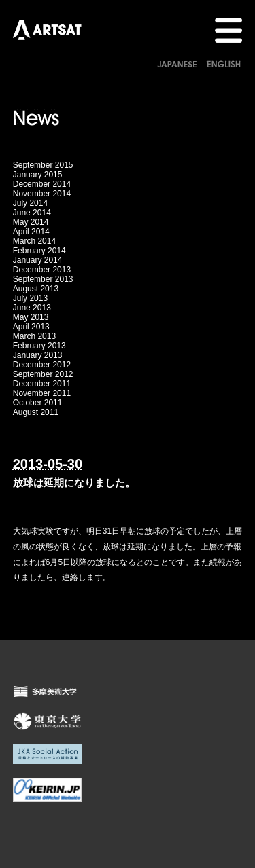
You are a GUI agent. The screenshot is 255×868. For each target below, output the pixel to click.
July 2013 (30, 298)
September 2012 (43, 374)
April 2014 (31, 232)
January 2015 (38, 175)
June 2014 (32, 213)
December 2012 (42, 365)
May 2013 (31, 317)
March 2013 (34, 336)
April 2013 (31, 327)
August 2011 (36, 412)
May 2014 (31, 222)
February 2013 (39, 346)
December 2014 (42, 184)
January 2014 (38, 260)
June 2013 (32, 308)
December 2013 (42, 270)
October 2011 (38, 403)
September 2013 (43, 279)
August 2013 (36, 289)
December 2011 (42, 384)
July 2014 (30, 203)
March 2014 (34, 241)
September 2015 (43, 165)
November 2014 (42, 194)
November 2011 (42, 393)
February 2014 (39, 251)
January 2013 (38, 355)
